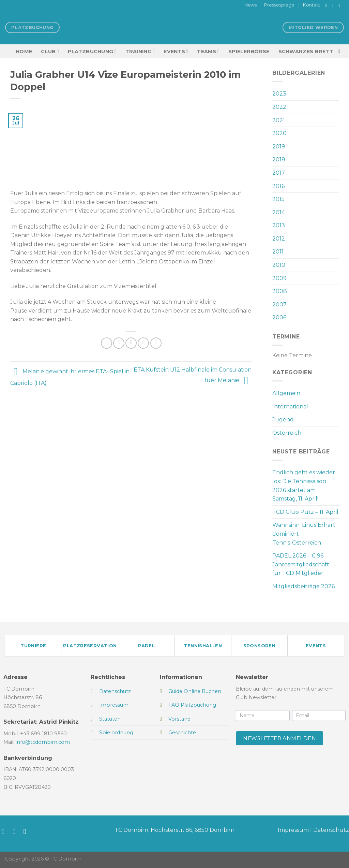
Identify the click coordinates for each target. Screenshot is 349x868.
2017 (279, 173)
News (251, 5)
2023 (279, 94)
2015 (278, 199)
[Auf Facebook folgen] (328, 5)
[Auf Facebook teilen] (107, 343)
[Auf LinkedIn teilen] (156, 343)
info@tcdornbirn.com (43, 742)
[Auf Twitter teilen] (119, 343)
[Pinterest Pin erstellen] (143, 343)
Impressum (293, 830)
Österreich (287, 433)
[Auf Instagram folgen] (334, 5)
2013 (279, 225)
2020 (279, 133)
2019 (279, 147)
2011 (278, 252)
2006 (279, 317)
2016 (278, 186)
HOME (24, 52)
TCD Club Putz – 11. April (305, 512)
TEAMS (208, 51)
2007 (279, 305)
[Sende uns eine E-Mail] (340, 5)
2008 (280, 291)
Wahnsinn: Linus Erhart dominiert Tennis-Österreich (304, 534)
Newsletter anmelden (279, 738)
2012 (279, 239)
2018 (279, 160)
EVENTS (176, 51)
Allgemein (286, 393)
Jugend (283, 419)
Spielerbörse (249, 52)
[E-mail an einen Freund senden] (131, 343)
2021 (279, 120)
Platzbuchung (92, 51)
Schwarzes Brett (306, 52)
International (290, 407)
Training (140, 51)
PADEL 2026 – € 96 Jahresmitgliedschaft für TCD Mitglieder (301, 564)
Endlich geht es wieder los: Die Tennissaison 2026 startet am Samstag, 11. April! (304, 486)
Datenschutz (331, 830)
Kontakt (312, 5)
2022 (279, 107)
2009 (279, 278)
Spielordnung (116, 733)
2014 (279, 212)
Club (50, 51)
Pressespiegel (280, 5)
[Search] (341, 51)
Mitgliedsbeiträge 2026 (304, 586)
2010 (279, 265)
